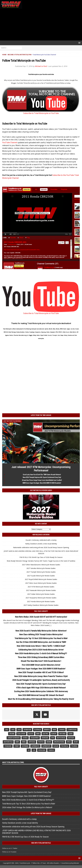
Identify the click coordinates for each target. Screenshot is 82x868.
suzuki (56, 746)
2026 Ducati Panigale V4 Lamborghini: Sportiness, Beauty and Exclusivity (41, 680)
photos (41, 742)
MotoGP (71, 738)
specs (69, 742)
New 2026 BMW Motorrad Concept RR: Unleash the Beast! (41, 695)
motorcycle (8, 742)
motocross (61, 738)
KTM (53, 738)
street (17, 746)
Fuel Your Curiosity (41, 611)
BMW (54, 730)
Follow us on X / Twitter (10, 848)
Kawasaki (45, 738)
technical (65, 746)
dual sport (21, 734)
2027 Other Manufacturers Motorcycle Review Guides (41, 565)
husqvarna (35, 738)
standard (8, 746)
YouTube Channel (10, 142)
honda (25, 738)
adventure (27, 730)
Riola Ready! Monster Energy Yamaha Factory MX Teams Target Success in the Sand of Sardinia (41, 561)
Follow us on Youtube (9, 852)
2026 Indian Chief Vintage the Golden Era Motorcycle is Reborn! (27, 807)
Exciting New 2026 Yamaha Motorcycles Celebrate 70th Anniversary (41, 691)
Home (4, 55)
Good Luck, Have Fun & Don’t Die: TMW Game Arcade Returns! (42, 475)
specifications (59, 742)
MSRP (17, 742)
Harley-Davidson (14, 738)
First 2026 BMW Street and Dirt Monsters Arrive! (41, 665)
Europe (54, 734)
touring (74, 746)
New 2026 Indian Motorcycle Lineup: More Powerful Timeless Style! (41, 676)
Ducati (31, 734)
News (24, 742)
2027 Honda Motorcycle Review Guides (41, 601)
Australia (38, 730)
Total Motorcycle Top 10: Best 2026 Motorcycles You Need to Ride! (41, 638)
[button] (79, 43)
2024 (19, 730)
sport (76, 742)
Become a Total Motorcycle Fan (20, 55)
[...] (50, 625)
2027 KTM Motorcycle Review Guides (41, 587)
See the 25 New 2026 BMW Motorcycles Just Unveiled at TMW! (41, 642)
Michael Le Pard (41, 66)
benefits (47, 730)
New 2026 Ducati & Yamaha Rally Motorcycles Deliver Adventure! (41, 631)
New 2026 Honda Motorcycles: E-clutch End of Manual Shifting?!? (41, 653)
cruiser (12, 734)
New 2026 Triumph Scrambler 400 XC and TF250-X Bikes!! (41, 672)
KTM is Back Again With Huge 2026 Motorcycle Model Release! (41, 688)
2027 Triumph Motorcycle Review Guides (41, 572)
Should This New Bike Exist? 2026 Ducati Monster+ (41, 661)
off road (32, 742)
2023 (13, 730)
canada (62, 730)
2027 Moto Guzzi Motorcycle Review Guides (41, 583)
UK (29, 750)
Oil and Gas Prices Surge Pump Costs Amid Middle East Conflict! (42, 480)
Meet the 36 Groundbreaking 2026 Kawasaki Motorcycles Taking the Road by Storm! (41, 699)
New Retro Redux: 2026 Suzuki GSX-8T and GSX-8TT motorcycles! (41, 617)
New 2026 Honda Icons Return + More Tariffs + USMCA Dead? (41, 646)
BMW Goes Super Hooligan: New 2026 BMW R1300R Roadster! (42, 483)
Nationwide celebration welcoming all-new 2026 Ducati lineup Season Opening (41, 547)
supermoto (35, 746)
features (62, 734)
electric (45, 734)
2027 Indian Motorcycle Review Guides (41, 594)
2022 (7, 730)
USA (34, 750)
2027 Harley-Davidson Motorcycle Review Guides (41, 605)
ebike (38, 734)
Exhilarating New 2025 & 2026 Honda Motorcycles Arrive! (41, 650)
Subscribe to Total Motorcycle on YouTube (41, 113)
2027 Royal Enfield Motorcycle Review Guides (41, 579)
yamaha (51, 750)
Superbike (25, 746)
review (49, 742)
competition (72, 730)
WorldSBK (42, 750)
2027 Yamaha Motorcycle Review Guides (41, 568)
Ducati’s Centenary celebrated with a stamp (41, 540)
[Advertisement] (41, 25)
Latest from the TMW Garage (41, 415)
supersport (46, 746)
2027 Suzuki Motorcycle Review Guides (41, 576)
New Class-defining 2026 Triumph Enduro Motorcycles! (41, 634)
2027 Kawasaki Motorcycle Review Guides (41, 590)
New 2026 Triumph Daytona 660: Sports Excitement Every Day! (42, 477)
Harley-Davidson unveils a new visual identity (41, 544)
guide (70, 734)
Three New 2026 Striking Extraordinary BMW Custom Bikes (41, 657)
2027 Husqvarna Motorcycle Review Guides (41, 598)
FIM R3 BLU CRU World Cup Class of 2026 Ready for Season (41, 557)
